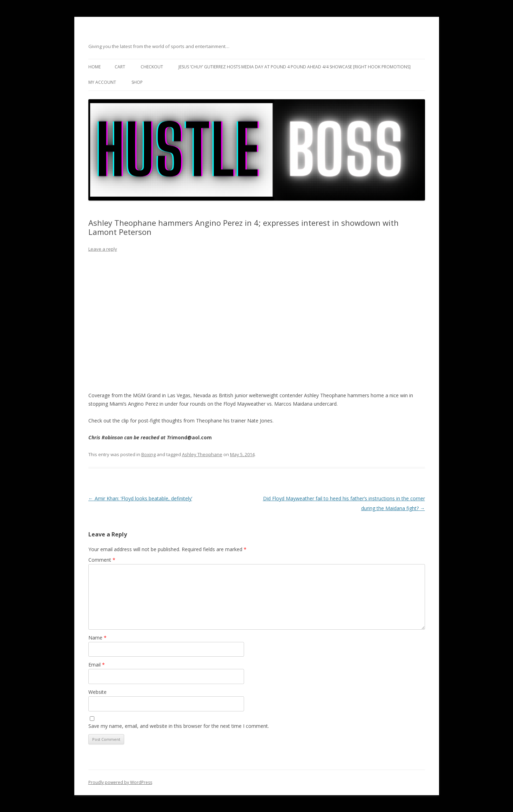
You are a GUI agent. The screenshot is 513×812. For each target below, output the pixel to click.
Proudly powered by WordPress (120, 782)
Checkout (152, 67)
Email (97, 665)
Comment (102, 560)
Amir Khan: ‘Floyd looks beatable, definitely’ (140, 498)
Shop (137, 82)
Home (94, 67)
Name (97, 638)
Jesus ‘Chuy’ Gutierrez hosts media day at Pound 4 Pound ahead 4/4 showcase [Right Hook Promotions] (295, 67)
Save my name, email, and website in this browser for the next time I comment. (179, 726)
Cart (120, 67)
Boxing (148, 454)
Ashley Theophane (202, 454)
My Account (102, 82)
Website (97, 692)
